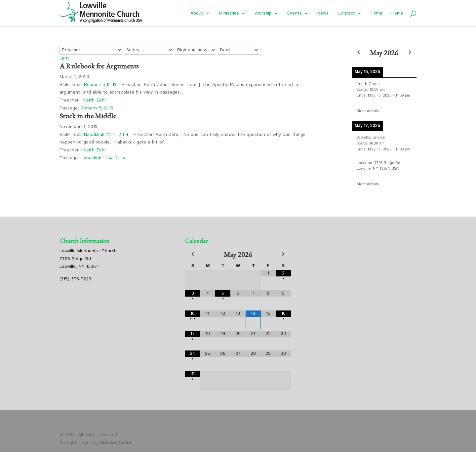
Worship (263, 14)
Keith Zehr (95, 100)
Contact (346, 14)
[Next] (410, 53)
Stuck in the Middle (88, 116)
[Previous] (358, 53)
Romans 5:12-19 (100, 85)
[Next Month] (283, 254)
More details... (369, 111)
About (197, 14)
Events (295, 14)
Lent (64, 58)
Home (377, 14)
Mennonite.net (116, 443)
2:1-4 (123, 135)
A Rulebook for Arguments (99, 66)
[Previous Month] (193, 254)
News (323, 14)
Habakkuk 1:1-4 (100, 135)
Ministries (229, 14)
